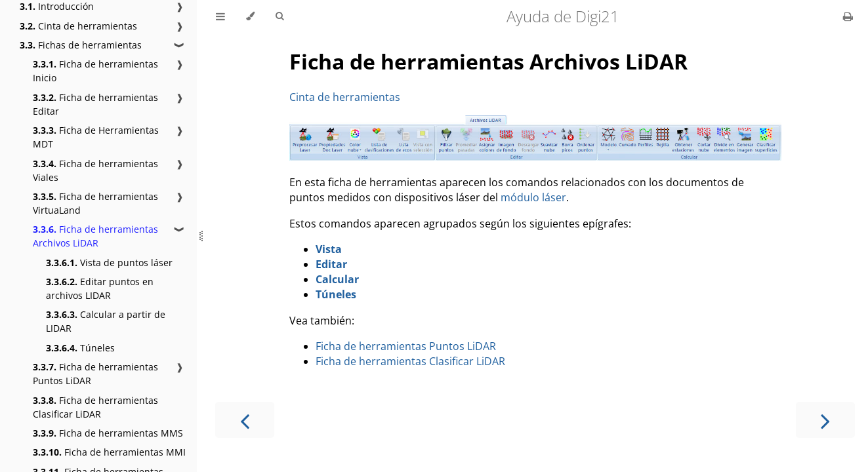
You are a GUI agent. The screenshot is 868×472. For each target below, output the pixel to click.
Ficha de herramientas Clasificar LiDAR (95, 407)
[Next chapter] (825, 420)
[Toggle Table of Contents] (220, 16)
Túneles (80, 348)
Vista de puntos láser (109, 263)
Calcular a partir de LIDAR (106, 321)
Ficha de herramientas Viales (95, 170)
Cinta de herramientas (78, 26)
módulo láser (533, 197)
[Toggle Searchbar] (279, 16)
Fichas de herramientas (81, 45)
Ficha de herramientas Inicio (95, 71)
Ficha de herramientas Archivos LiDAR (95, 236)
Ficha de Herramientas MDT (96, 137)
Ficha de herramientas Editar (95, 104)
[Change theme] (250, 16)
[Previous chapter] (245, 420)
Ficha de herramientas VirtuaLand (95, 203)
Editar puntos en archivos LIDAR (100, 288)
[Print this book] (848, 16)
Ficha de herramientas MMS (108, 433)
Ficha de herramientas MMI (109, 452)
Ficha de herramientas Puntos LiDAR (95, 374)
